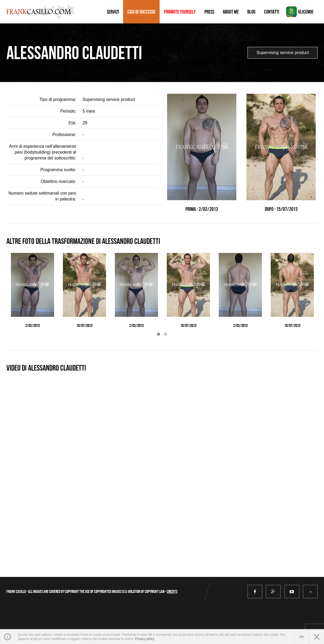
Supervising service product (283, 53)
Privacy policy (145, 639)
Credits (172, 591)
